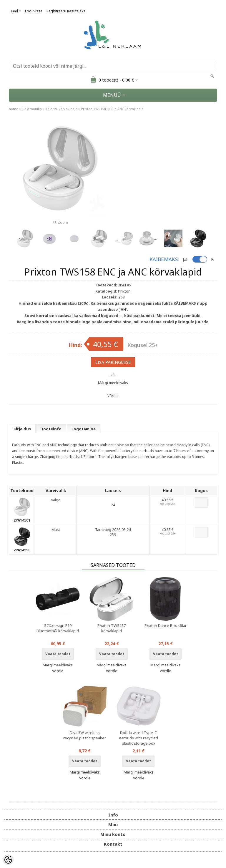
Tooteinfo (51, 429)
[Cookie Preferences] (8, 860)
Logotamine (84, 429)
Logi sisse (34, 11)
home (14, 109)
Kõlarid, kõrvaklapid (61, 109)
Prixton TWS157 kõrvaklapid (112, 628)
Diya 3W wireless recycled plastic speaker (85, 735)
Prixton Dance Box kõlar (166, 625)
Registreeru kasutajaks (66, 11)
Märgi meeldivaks (113, 383)
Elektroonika (32, 109)
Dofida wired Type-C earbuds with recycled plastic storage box (138, 738)
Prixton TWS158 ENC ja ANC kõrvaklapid (112, 109)
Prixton (124, 291)
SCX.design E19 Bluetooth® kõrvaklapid (58, 628)
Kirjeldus (22, 429)
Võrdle (113, 396)
